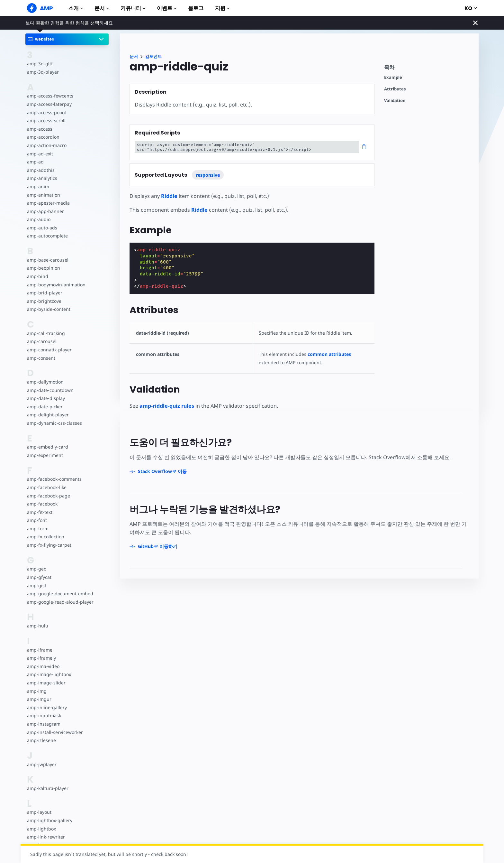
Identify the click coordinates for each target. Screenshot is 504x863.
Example (393, 77)
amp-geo (36, 569)
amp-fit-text (39, 512)
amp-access (39, 129)
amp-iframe (39, 650)
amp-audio (38, 219)
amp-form (38, 529)
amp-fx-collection (45, 537)
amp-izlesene (41, 740)
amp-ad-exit (40, 154)
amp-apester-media (48, 203)
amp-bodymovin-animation (56, 285)
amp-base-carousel (47, 260)
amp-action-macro (46, 145)
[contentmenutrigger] (428, 69)
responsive (208, 175)
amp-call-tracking (45, 333)
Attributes (395, 89)
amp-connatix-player (49, 350)
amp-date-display (45, 398)
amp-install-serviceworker (54, 732)
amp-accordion (43, 137)
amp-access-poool (46, 112)
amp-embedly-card (47, 447)
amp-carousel (41, 341)
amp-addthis (40, 170)
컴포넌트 (153, 56)
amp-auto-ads (42, 228)
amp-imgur (39, 699)
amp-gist (36, 585)
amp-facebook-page (48, 496)
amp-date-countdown (50, 390)
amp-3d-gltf (39, 64)
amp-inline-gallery (46, 707)
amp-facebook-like (46, 487)
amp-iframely (41, 658)
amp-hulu (37, 626)
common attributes (327, 354)
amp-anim (38, 186)
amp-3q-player (42, 72)
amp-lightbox (41, 829)
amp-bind (37, 276)
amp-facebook (42, 504)
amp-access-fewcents (50, 96)
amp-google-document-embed (59, 594)
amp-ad (35, 162)
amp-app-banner (45, 211)
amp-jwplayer (41, 764)
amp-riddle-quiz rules (167, 406)
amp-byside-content (48, 309)
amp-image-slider (46, 683)
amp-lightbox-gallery (49, 820)
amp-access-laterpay (49, 104)
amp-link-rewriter (45, 837)
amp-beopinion (43, 268)
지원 (222, 8)
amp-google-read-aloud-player (59, 602)
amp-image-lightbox (48, 674)
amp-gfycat (39, 577)
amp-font (37, 520)
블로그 (196, 8)
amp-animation (43, 195)
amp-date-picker (44, 407)
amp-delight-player (47, 415)
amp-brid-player (44, 293)
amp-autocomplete (47, 236)
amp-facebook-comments (54, 479)
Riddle (169, 196)
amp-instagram (43, 724)
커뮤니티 (133, 8)
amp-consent (41, 358)
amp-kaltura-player (47, 788)
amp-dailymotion (45, 382)
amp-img (36, 691)
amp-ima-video (43, 666)
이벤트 (167, 8)
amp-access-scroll (46, 121)
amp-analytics (42, 178)
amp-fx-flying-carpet (49, 545)
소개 (76, 8)
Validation (395, 101)
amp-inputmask (44, 715)
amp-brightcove (44, 301)
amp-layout (39, 812)
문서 (102, 8)
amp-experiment (45, 455)
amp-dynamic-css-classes (54, 423)
